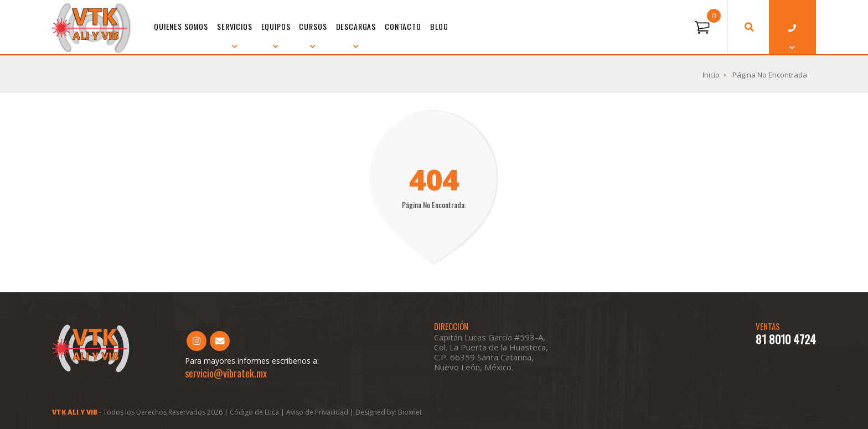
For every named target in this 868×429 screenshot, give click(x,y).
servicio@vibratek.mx (226, 373)
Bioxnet (410, 412)
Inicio (711, 75)
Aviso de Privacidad (318, 412)
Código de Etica (254, 412)
